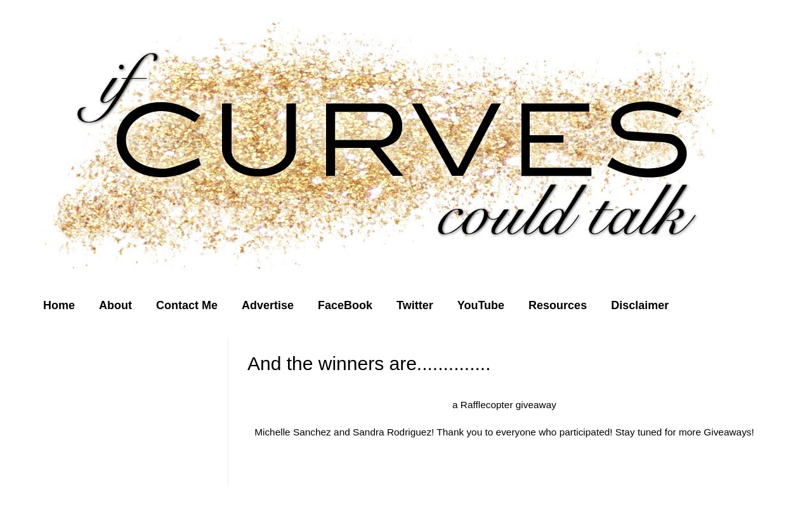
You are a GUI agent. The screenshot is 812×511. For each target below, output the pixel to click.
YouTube (481, 305)
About (115, 305)
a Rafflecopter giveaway (504, 405)
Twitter (415, 305)
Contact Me (187, 305)
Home (59, 305)
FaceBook (345, 305)
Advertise (268, 305)
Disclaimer (640, 305)
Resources (558, 305)
